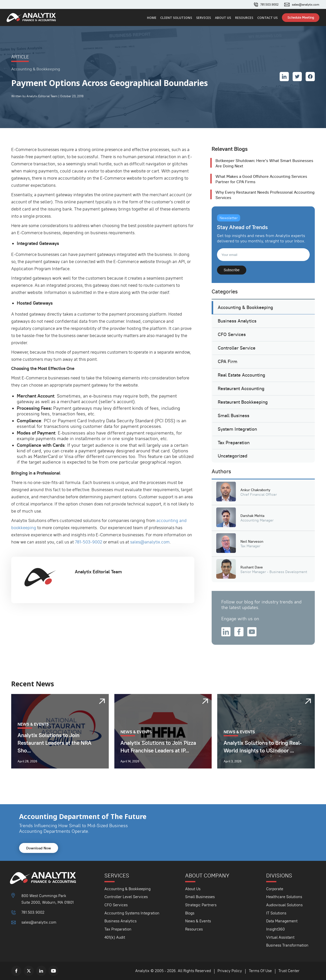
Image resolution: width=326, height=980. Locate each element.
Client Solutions (176, 18)
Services (203, 18)
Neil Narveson (252, 541)
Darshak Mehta (252, 516)
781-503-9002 (89, 542)
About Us (223, 18)
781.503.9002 (269, 5)
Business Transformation (287, 945)
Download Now (39, 848)
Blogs (190, 913)
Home (152, 18)
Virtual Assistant (280, 937)
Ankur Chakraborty (255, 490)
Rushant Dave (252, 567)
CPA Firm (228, 362)
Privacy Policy (230, 971)
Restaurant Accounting (241, 389)
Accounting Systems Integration (132, 913)
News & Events (198, 921)
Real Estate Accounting (241, 375)
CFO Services (232, 334)
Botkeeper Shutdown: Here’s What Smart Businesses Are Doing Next (264, 163)
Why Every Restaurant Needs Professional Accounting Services (265, 195)
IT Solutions (276, 913)
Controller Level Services (126, 897)
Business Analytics (237, 321)
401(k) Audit (115, 937)
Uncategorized (233, 456)
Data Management (282, 921)
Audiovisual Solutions (284, 905)
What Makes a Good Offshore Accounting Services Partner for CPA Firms (261, 179)
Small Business (234, 416)
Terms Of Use (260, 971)
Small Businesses (200, 897)
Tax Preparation (234, 443)
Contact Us (267, 18)
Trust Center (289, 971)
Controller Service (237, 348)
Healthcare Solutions (284, 897)
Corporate (275, 889)
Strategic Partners (201, 905)
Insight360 (275, 929)
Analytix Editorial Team (98, 572)
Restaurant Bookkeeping (243, 402)
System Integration (237, 429)
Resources (244, 18)
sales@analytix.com (306, 5)
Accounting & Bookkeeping (245, 307)
